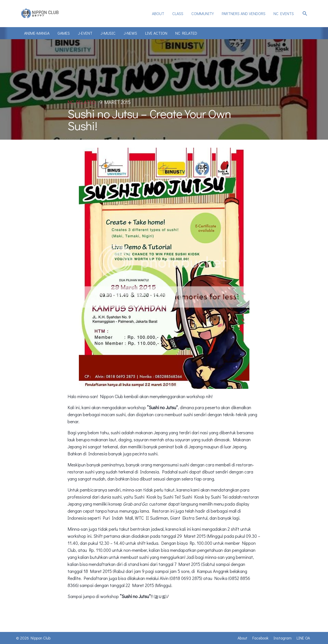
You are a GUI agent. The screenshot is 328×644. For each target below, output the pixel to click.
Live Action (156, 33)
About (158, 13)
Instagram (283, 638)
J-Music (108, 33)
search (305, 14)
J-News (130, 33)
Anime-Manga (37, 33)
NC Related (186, 33)
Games (64, 33)
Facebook (260, 638)
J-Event (85, 33)
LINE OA (303, 638)
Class (178, 13)
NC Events (284, 13)
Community (203, 13)
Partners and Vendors (244, 13)
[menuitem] (158, 14)
